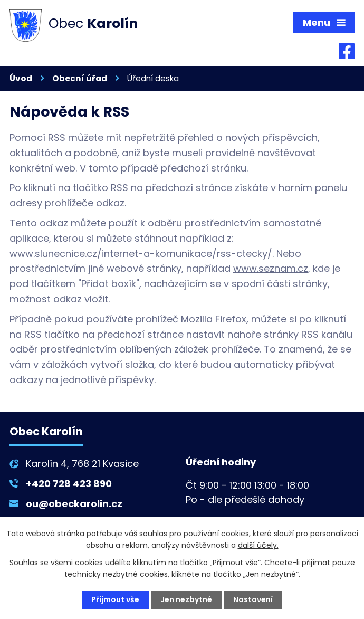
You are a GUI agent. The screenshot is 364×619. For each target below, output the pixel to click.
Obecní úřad (80, 78)
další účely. (258, 545)
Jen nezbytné (186, 599)
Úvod (21, 78)
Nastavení (253, 599)
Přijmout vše (115, 599)
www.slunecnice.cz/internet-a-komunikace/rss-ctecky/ (141, 254)
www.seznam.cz (271, 268)
